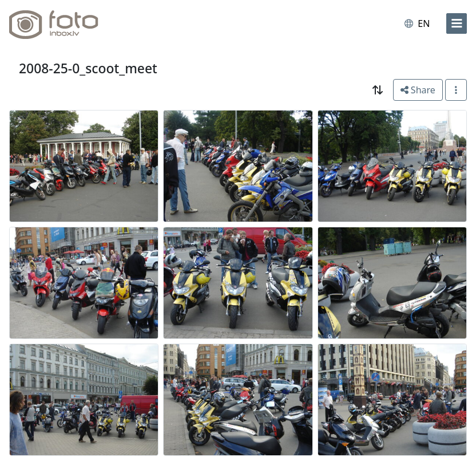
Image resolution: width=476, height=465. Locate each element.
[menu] (457, 23)
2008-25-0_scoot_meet (88, 68)
